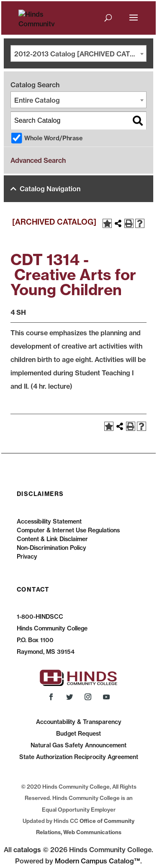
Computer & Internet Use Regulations (68, 530)
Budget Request (78, 734)
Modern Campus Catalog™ (98, 861)
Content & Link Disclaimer (52, 539)
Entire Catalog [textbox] (37, 100)
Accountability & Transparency (79, 722)
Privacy (27, 557)
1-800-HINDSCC (40, 617)
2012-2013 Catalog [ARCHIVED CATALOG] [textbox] (80, 54)
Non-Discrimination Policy (51, 548)
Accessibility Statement (49, 521)
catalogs (27, 850)
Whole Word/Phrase (53, 138)
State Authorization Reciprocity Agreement (79, 757)
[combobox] (78, 53)
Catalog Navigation (50, 189)
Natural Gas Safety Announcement (78, 745)
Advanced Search (38, 160)
